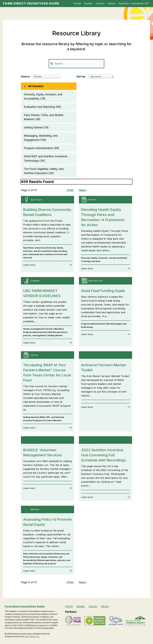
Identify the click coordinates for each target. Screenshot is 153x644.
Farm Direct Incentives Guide (31, 3)
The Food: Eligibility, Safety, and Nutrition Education (44, 171)
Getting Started (36, 128)
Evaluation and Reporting (43, 107)
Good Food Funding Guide (103, 291)
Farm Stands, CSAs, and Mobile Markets (44, 117)
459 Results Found (37, 182)
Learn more (29, 265)
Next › (83, 190)
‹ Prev (70, 190)
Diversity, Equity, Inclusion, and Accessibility (43, 97)
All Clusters (36, 86)
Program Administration (42, 148)
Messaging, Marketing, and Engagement (41, 138)
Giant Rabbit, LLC (32, 636)
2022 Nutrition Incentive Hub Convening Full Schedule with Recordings (104, 455)
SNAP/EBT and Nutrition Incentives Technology (46, 159)
